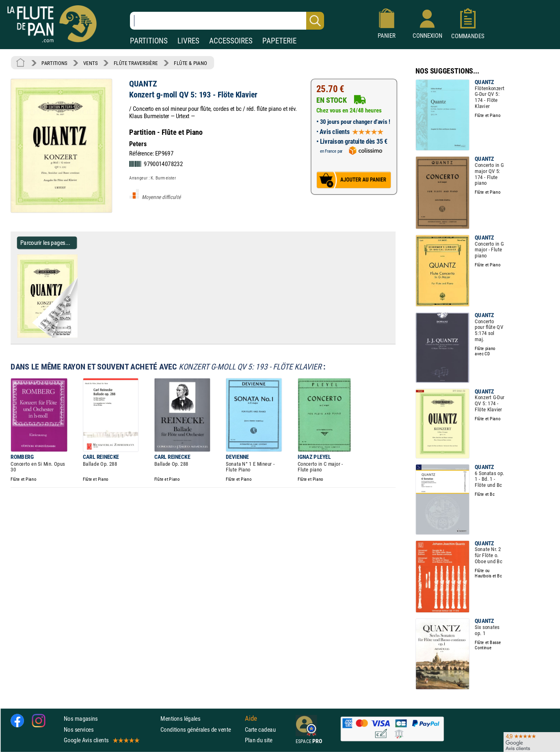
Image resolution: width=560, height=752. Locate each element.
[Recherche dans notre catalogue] (227, 21)
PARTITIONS (149, 41)
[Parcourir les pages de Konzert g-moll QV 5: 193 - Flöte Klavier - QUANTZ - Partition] (81, 336)
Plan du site (259, 740)
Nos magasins (81, 719)
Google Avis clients (101, 740)
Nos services (79, 729)
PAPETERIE (279, 41)
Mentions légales (180, 719)
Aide (251, 719)
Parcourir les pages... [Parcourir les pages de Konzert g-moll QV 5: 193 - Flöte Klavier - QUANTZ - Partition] (45, 243)
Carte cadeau (260, 729)
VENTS (90, 63)
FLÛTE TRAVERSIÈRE (136, 63)
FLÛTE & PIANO (190, 63)
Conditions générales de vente (201, 729)
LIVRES (188, 41)
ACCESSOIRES (231, 41)
